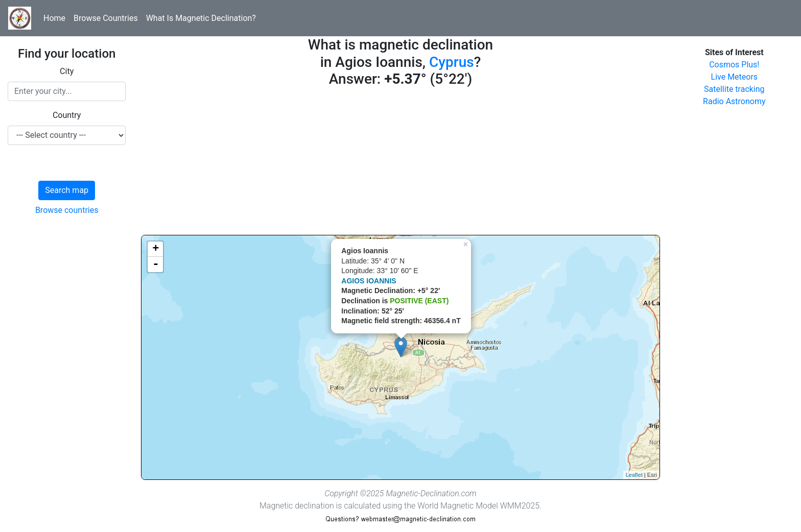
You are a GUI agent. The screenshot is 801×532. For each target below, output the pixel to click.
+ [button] (156, 249)
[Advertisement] (400, 163)
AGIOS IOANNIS (369, 281)
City (67, 71)
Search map (67, 190)
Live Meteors (735, 77)
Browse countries (67, 210)
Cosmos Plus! (734, 65)
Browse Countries (106, 18)
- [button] (156, 264)
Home (54, 18)
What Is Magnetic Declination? (201, 18)
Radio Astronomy (734, 101)
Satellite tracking (734, 89)
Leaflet (634, 475)
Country (67, 115)
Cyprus (452, 62)
